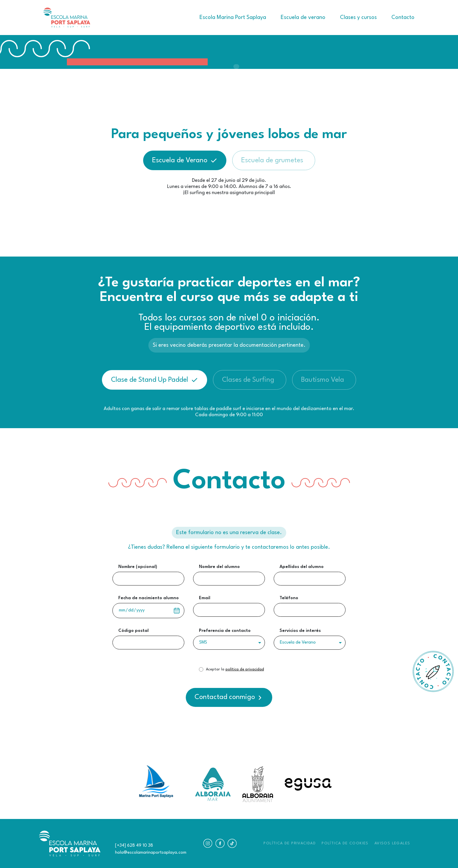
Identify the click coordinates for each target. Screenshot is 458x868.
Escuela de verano (303, 18)
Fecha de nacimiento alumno (149, 598)
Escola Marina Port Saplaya (233, 18)
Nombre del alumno (219, 567)
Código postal (133, 631)
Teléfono (289, 598)
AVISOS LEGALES (392, 843)
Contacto (403, 18)
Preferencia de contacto (225, 631)
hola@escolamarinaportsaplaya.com (151, 853)
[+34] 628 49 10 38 (134, 846)
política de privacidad (245, 669)
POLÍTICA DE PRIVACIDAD (290, 843)
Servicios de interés (300, 631)
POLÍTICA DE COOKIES (345, 843)
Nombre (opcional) (138, 567)
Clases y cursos (358, 18)
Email (205, 598)
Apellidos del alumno (302, 567)
